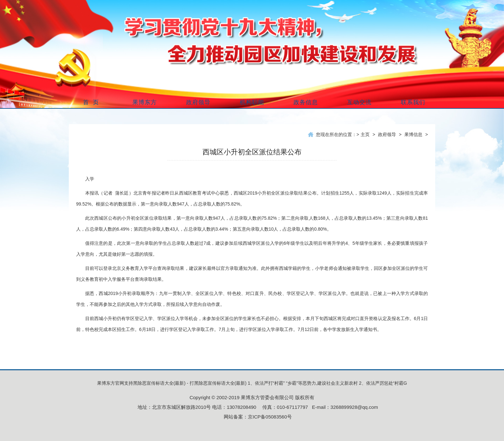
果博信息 (413, 134)
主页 (365, 134)
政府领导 (387, 134)
